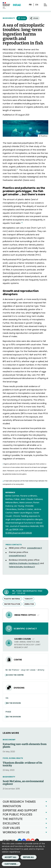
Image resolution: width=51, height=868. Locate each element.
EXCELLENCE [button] (11, 823)
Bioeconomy (9, 740)
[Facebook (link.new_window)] (24, 841)
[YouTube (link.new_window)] (33, 841)
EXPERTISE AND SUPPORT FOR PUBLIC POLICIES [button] (20, 812)
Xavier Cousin (24, 639)
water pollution (12, 604)
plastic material (12, 599)
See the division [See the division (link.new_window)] (14, 703)
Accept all (10, 857)
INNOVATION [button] (12, 806)
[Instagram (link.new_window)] (28, 841)
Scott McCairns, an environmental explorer (23, 783)
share (34, 18)
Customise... (11, 864)
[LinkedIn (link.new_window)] (20, 841)
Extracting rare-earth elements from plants (25, 746)
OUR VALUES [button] (11, 828)
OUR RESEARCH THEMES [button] (19, 802)
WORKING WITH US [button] (16, 832)
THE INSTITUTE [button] (13, 819)
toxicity (29, 599)
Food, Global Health (13, 758)
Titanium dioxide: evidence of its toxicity (22, 764)
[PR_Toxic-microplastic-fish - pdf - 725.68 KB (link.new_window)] (26, 592)
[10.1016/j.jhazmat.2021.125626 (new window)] (19, 533)
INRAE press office (27, 615)
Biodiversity (9, 18)
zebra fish (29, 604)
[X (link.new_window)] (37, 841)
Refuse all (28, 857)
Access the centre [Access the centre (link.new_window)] (15, 675)
